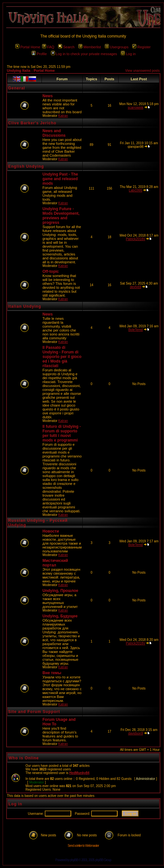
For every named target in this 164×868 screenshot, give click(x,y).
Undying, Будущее (60, 616)
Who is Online (24, 758)
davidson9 (136, 733)
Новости (51, 531)
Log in (128, 54)
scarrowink (136, 108)
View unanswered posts (142, 71)
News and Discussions (54, 133)
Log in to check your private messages (84, 54)
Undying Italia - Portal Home (31, 70)
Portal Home (28, 47)
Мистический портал (55, 563)
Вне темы (52, 673)
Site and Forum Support (34, 712)
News (48, 96)
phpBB (74, 860)
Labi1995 (135, 190)
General (17, 88)
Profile (39, 54)
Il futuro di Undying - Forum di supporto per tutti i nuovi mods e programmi (62, 433)
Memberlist (90, 47)
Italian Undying (25, 306)
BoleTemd (136, 330)
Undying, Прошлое (60, 591)
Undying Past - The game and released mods (60, 179)
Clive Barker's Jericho (32, 123)
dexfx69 (135, 287)
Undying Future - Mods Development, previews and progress (61, 216)
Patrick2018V (135, 239)
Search (66, 47)
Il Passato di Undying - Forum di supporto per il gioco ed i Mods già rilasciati (62, 357)
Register (141, 47)
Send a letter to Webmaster (83, 846)
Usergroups (117, 47)
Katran (63, 116)
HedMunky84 (79, 773)
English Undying (26, 166)
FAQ (48, 47)
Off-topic (51, 271)
